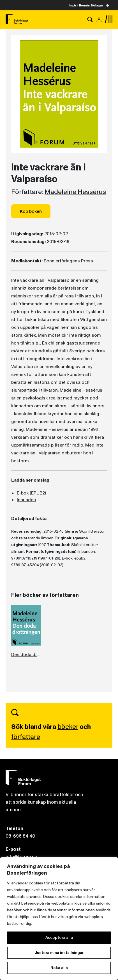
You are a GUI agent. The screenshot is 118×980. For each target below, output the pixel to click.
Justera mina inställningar (59, 953)
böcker (68, 727)
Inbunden (26, 500)
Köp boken (31, 211)
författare (26, 737)
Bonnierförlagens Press (68, 261)
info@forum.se (21, 857)
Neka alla (59, 968)
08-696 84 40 (20, 836)
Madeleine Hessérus (75, 192)
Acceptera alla (59, 938)
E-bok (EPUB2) (31, 493)
